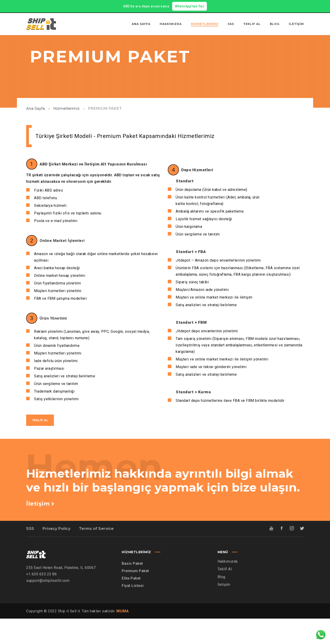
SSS (30, 554)
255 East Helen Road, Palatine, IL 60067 (61, 593)
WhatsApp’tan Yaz (190, 6)
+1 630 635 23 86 (41, 599)
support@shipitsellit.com (48, 606)
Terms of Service (96, 554)
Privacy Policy (56, 554)
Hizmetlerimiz (66, 134)
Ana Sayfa (36, 134)
